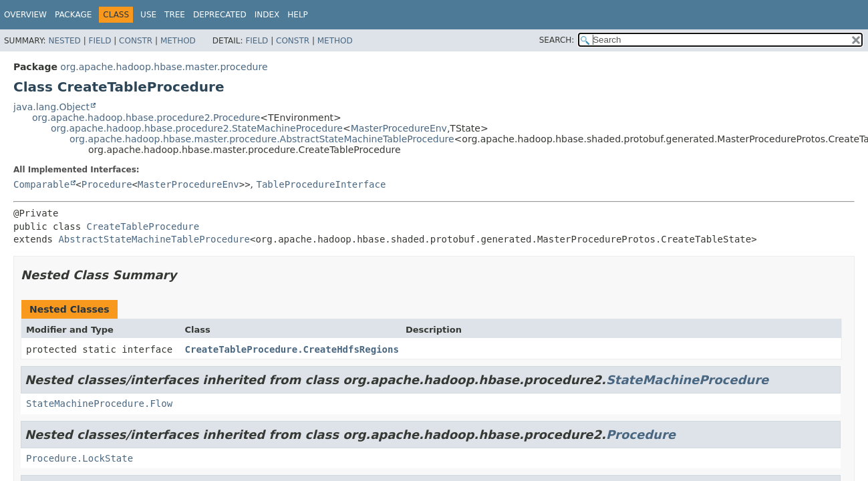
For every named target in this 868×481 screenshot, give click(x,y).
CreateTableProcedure (143, 226)
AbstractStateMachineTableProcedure (154, 239)
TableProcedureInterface (321, 184)
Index (267, 15)
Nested (64, 41)
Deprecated (220, 15)
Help (298, 15)
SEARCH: (557, 40)
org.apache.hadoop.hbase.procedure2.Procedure (146, 118)
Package (73, 15)
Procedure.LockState (80, 458)
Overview (25, 15)
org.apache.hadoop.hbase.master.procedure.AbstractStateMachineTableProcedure (262, 139)
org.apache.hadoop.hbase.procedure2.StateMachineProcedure (197, 128)
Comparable (41, 184)
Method (178, 41)
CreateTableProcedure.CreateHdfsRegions (292, 349)
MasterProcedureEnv (399, 128)
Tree (175, 15)
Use (148, 15)
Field (100, 41)
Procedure (107, 184)
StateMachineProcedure (687, 380)
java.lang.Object (51, 107)
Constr (136, 41)
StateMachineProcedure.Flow (99, 404)
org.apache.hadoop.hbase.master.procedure (164, 67)
